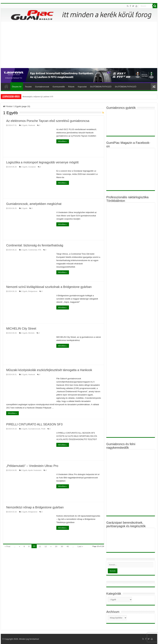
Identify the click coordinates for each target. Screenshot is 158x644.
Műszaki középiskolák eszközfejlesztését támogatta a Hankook (49, 370)
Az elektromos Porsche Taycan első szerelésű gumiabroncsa (48, 121)
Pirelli (43, 429)
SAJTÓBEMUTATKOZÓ (101, 87)
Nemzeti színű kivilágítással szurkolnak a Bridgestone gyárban (49, 287)
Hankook (32, 125)
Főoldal (6, 86)
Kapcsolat (82, 87)
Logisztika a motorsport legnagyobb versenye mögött (42, 162)
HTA (39, 250)
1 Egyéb (24, 125)
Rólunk (71, 87)
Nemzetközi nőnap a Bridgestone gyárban (35, 507)
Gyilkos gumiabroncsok (32, 97)
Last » (80, 546)
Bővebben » (63, 141)
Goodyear (32, 167)
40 (68, 546)
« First (7, 546)
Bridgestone (33, 291)
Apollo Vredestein (35, 470)
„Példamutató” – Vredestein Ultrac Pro (32, 466)
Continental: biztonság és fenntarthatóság (35, 245)
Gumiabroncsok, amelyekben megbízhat (34, 204)
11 (40, 546)
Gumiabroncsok (42, 87)
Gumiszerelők (59, 87)
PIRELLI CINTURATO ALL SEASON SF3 (34, 424)
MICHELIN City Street (21, 328)
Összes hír (17, 87)
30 (62, 546)
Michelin (31, 333)
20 (56, 546)
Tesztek (28, 87)
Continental (33, 250)
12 (46, 546)
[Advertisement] (79, 45)
